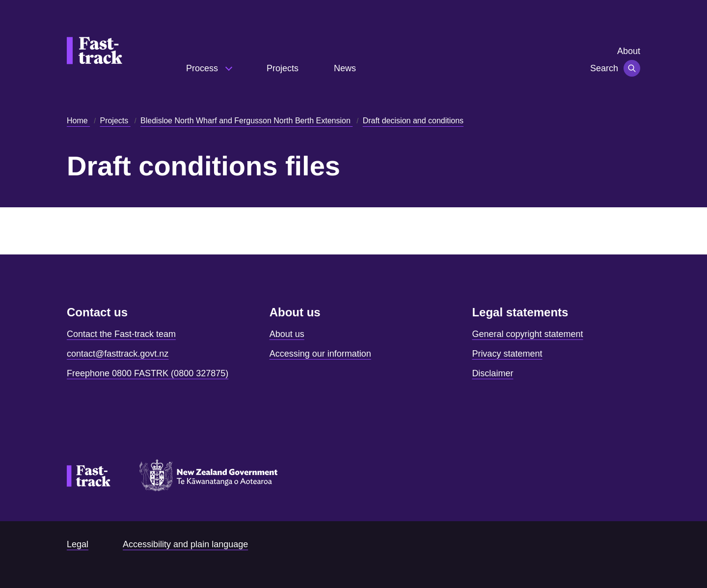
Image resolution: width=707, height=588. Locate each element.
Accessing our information (320, 354)
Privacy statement (507, 354)
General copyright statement (527, 334)
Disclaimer (492, 373)
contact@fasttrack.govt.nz (118, 354)
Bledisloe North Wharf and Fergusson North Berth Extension (246, 121)
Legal (78, 544)
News (345, 68)
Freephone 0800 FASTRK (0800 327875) (148, 373)
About (629, 51)
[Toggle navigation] (632, 68)
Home (78, 121)
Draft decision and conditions (413, 121)
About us (287, 334)
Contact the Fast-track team (121, 334)
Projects (283, 68)
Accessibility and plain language (185, 544)
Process (203, 68)
